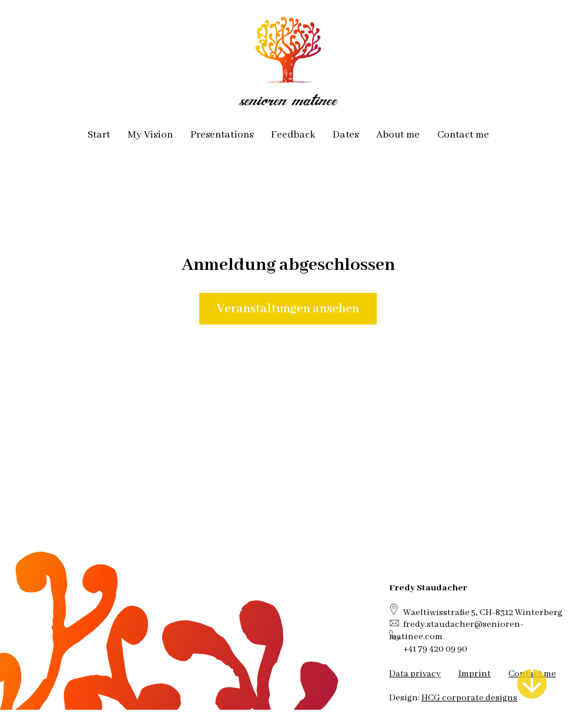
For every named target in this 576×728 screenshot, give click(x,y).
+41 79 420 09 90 (435, 649)
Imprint (475, 674)
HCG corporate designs (469, 698)
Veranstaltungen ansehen (288, 309)
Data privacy (415, 674)
